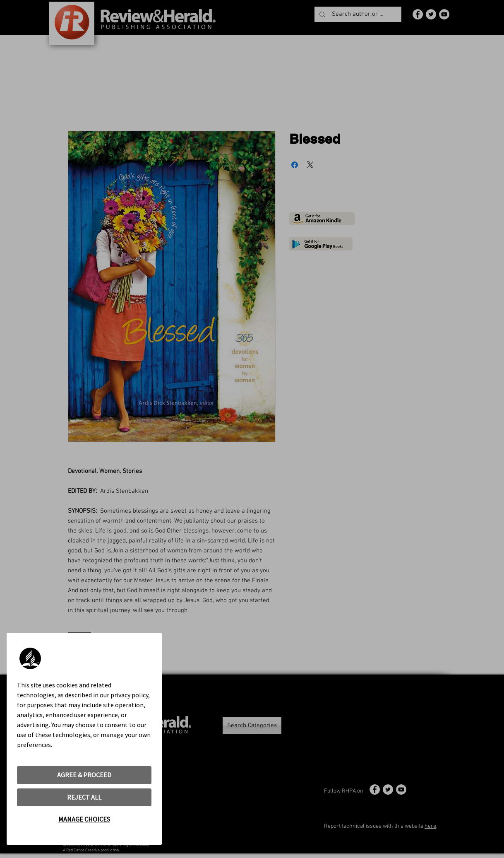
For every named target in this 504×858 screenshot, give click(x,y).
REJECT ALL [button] (84, 797)
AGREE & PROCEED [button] (84, 775)
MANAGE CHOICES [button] (84, 819)
